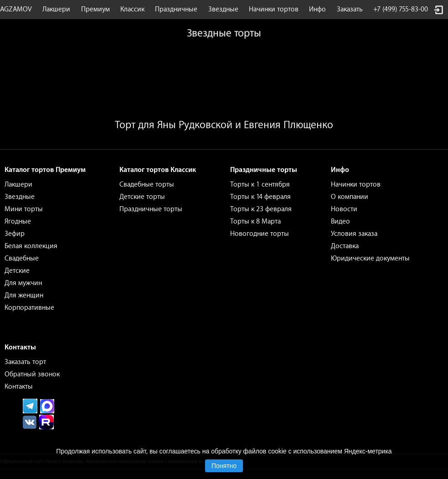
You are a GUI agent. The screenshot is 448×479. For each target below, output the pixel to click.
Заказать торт (25, 362)
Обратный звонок (32, 374)
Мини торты (24, 209)
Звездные (223, 9)
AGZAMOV (16, 9)
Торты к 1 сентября (260, 185)
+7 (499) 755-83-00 (401, 9)
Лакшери (56, 9)
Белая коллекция (31, 246)
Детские (17, 271)
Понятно (224, 466)
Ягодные (18, 221)
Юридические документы (370, 258)
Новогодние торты (260, 234)
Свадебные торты (147, 185)
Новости (344, 209)
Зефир (15, 234)
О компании (350, 197)
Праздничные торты (151, 209)
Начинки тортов (274, 9)
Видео (340, 221)
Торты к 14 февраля (260, 197)
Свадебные (22, 258)
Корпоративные (29, 308)
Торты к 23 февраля (261, 209)
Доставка (345, 246)
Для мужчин (23, 283)
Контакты (19, 387)
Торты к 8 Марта (255, 221)
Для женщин (24, 295)
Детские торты (142, 197)
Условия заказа (354, 234)
